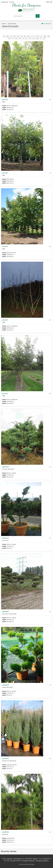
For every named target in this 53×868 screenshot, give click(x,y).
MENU (49, 2)
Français (12, 2)
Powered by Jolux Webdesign (27, 864)
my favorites (47, 24)
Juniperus (5, 467)
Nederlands (5, 2)
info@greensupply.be (28, 861)
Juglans (5, 100)
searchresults (12, 24)
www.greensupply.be (42, 861)
